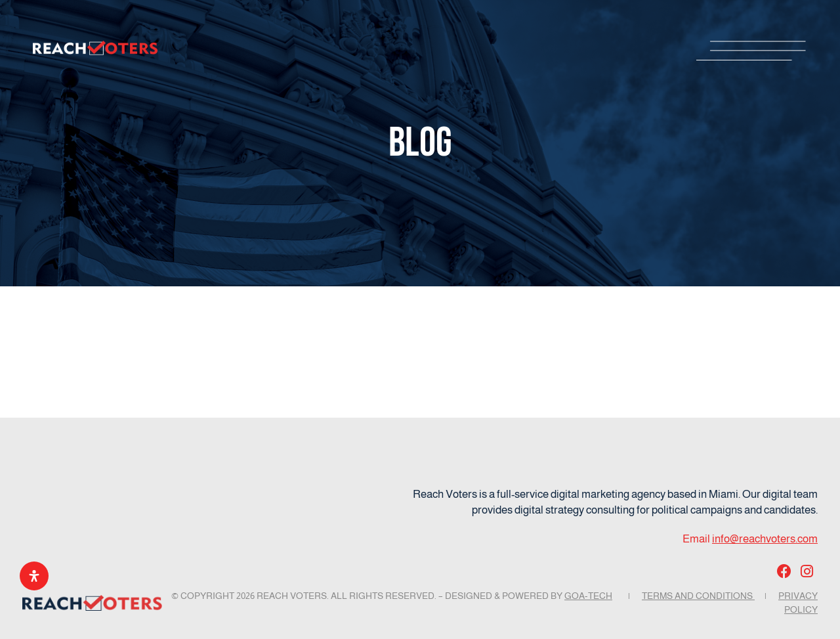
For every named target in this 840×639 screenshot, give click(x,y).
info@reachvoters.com (765, 539)
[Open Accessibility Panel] (34, 576)
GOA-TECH (588, 596)
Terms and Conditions (698, 596)
